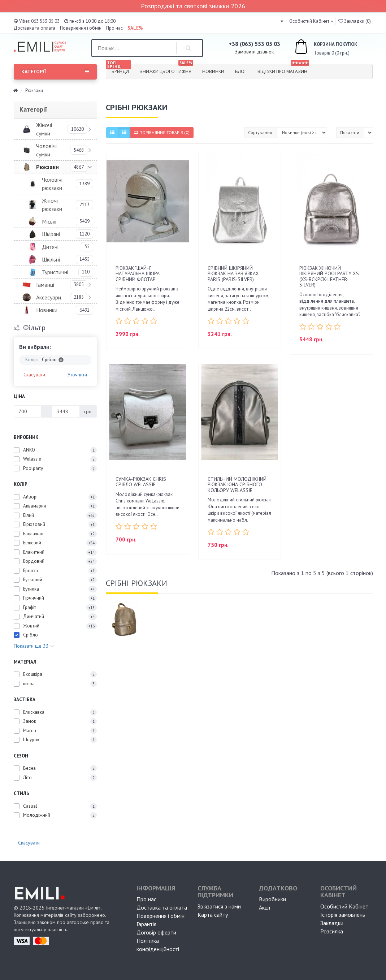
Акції (265, 907)
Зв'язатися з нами (219, 906)
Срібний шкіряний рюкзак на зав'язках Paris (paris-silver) (233, 274)
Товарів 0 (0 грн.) (318, 48)
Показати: (350, 132)
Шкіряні (51, 234)
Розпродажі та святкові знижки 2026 (193, 6)
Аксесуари (49, 297)
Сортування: (261, 132)
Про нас (114, 28)
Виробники (272, 899)
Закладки (332, 923)
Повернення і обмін (81, 28)
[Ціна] (28, 411)
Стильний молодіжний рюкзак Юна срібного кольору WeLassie (237, 485)
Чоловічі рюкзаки (52, 184)
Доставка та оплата (34, 28)
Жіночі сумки (44, 129)
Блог (241, 71)
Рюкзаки (47, 167)
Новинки (213, 71)
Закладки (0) (355, 21)
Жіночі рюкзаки (52, 205)
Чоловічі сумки (46, 150)
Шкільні (51, 259)
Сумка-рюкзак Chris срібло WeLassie (141, 482)
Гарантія (146, 924)
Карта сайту (213, 915)
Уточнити (77, 375)
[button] (282, 21)
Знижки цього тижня (166, 69)
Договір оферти (156, 932)
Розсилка (332, 931)
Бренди (118, 69)
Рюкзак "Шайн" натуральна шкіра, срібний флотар (138, 274)
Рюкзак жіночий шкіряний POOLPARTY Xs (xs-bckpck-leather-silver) (329, 276)
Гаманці (45, 285)
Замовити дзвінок (254, 52)
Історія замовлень (343, 915)
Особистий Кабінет (344, 906)
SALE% (135, 28)
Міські (49, 221)
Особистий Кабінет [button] (309, 21)
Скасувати (34, 375)
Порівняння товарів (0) (162, 132)
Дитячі (50, 247)
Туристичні (55, 272)
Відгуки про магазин (283, 69)
